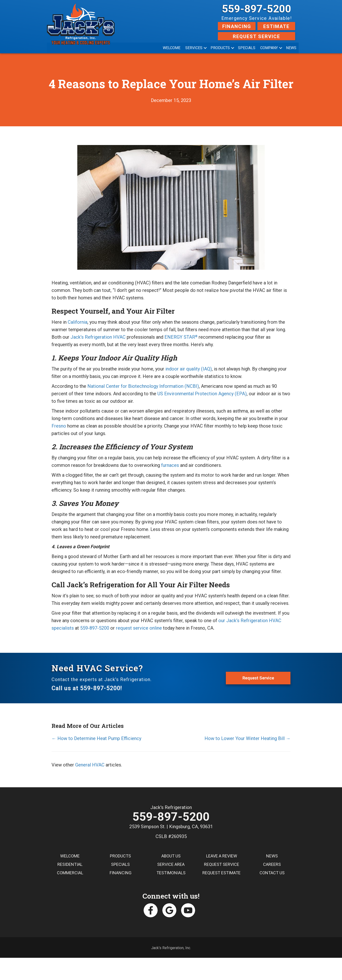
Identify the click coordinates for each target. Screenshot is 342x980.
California (78, 322)
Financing (237, 26)
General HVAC (90, 765)
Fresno (59, 426)
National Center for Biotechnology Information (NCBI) (143, 386)
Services (194, 48)
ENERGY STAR (181, 337)
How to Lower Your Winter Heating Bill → (247, 738)
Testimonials (171, 874)
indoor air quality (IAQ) (189, 369)
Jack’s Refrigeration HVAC (98, 337)
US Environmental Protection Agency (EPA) (202, 394)
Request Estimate (221, 874)
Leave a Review (222, 857)
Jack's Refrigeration (171, 807)
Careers (272, 866)
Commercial (70, 874)
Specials (247, 48)
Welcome (172, 48)
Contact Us (272, 874)
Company (269, 48)
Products (220, 48)
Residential (70, 866)
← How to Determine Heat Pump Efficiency (96, 738)
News (291, 48)
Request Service (256, 36)
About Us (171, 857)
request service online (139, 628)
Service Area (171, 866)
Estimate (276, 26)
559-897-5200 (256, 9)
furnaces (170, 465)
